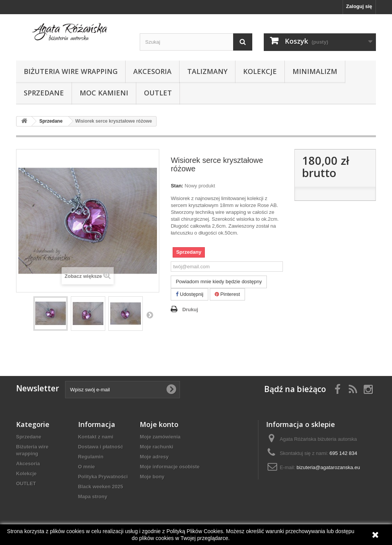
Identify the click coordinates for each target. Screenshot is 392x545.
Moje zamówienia (160, 437)
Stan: (177, 186)
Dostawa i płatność (101, 447)
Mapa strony (93, 497)
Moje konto (159, 424)
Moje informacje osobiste (170, 467)
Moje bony (152, 477)
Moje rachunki (156, 447)
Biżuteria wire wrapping (71, 71)
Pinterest (227, 294)
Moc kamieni (104, 93)
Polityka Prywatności (103, 477)
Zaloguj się (359, 6)
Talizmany (207, 71)
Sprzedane (44, 93)
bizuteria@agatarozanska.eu (328, 467)
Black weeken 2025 (101, 487)
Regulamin (91, 457)
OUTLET (158, 93)
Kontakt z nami (96, 437)
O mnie (87, 467)
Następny (150, 315)
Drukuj (190, 309)
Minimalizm (315, 71)
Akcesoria (152, 71)
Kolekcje (260, 71)
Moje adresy (154, 457)
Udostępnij (189, 294)
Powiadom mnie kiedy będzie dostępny (219, 282)
